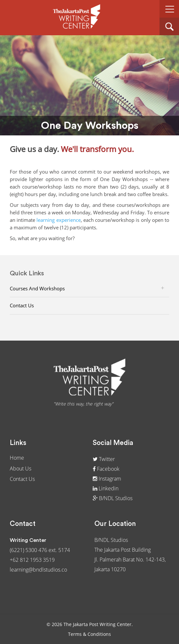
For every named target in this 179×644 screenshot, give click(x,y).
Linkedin (106, 488)
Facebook (106, 469)
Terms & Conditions (89, 634)
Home (17, 458)
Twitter (104, 459)
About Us (21, 468)
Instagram (107, 479)
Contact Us (22, 305)
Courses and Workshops (37, 288)
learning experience (58, 220)
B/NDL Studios (113, 498)
